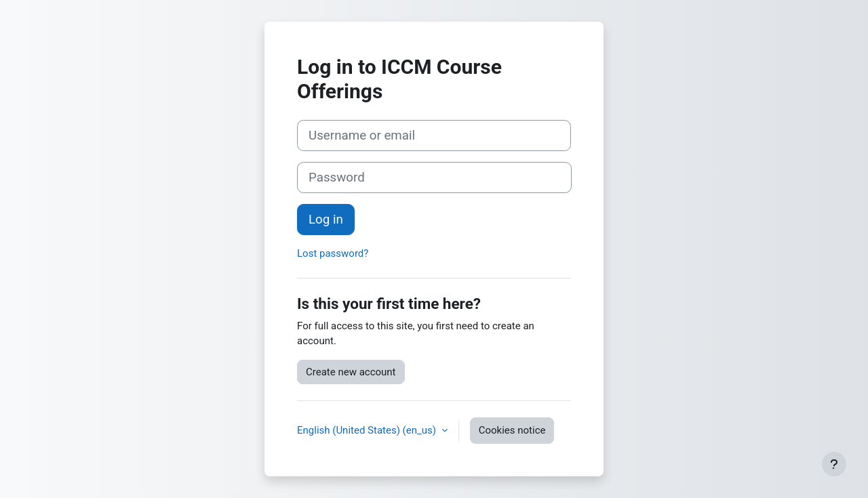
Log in (326, 220)
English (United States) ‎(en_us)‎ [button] (368, 430)
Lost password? (333, 253)
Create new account (351, 372)
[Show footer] (834, 464)
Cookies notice (512, 430)
